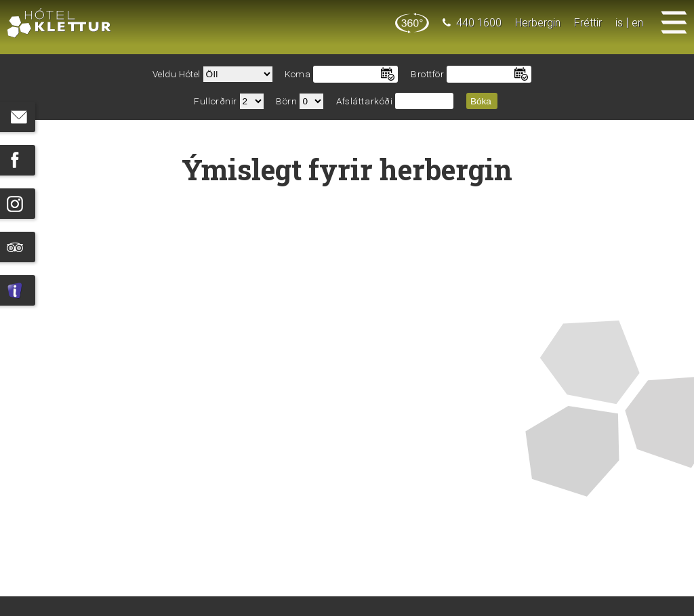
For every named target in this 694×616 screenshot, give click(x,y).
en (637, 23)
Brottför (427, 74)
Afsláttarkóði (364, 101)
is (619, 23)
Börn (286, 101)
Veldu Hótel (177, 74)
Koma (298, 74)
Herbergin (538, 23)
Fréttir (588, 23)
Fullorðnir (216, 101)
